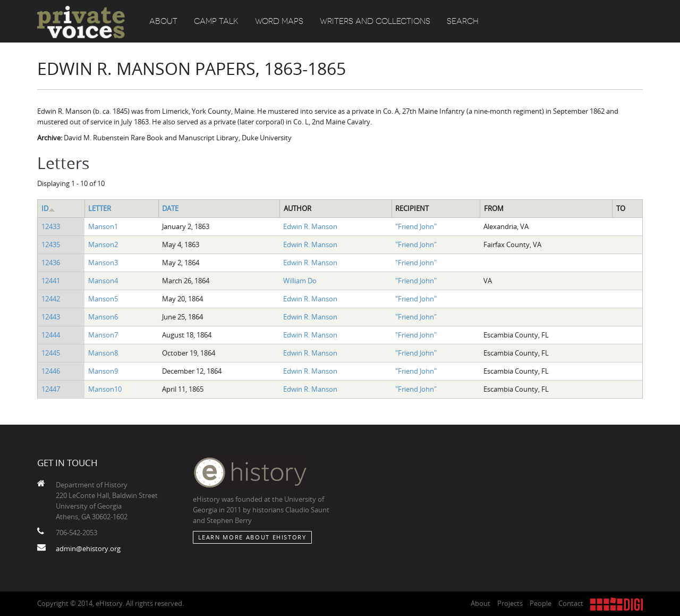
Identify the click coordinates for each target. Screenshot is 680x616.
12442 (51, 299)
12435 (51, 244)
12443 (51, 317)
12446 (51, 371)
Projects (510, 603)
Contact (571, 603)
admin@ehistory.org (88, 549)
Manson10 (105, 389)
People (541, 603)
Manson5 (103, 299)
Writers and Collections (375, 21)
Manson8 (103, 353)
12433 (51, 226)
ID (48, 208)
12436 (51, 263)
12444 (51, 335)
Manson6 (103, 317)
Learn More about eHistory (252, 537)
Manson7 (103, 335)
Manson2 (103, 244)
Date (170, 208)
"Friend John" (416, 226)
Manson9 (103, 371)
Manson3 (103, 263)
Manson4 (103, 281)
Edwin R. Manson (310, 226)
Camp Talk (216, 21)
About (163, 21)
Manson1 (103, 226)
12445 (51, 353)
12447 (51, 389)
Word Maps (279, 21)
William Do (300, 281)
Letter (100, 208)
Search (463, 21)
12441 (51, 281)
